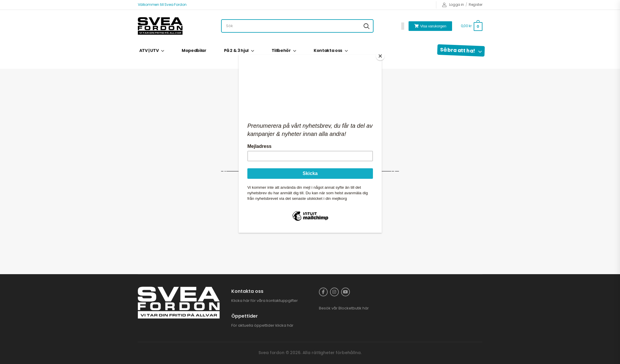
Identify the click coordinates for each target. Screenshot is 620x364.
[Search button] (367, 26)
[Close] (380, 56)
